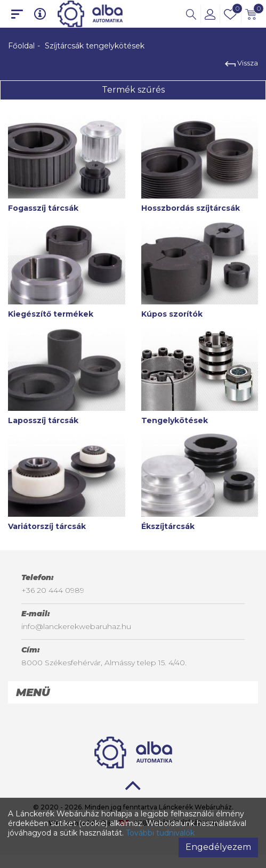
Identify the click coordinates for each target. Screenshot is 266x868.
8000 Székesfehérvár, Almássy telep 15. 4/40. (104, 663)
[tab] (133, 692)
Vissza (241, 63)
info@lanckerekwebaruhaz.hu (76, 626)
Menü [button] (33, 692)
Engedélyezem (218, 847)
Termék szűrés (133, 90)
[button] (191, 14)
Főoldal (21, 46)
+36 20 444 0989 (53, 590)
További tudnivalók (160, 833)
